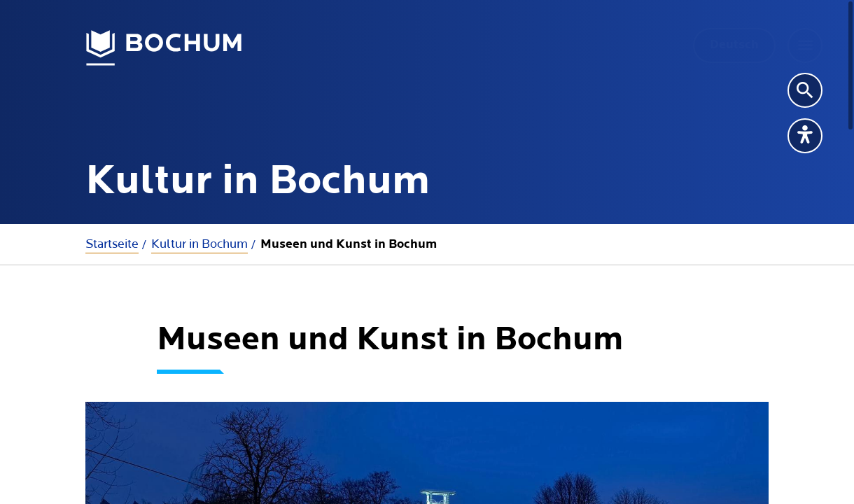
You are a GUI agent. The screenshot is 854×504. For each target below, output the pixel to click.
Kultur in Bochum (199, 244)
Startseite (112, 244)
